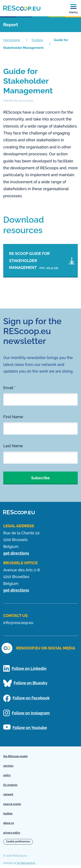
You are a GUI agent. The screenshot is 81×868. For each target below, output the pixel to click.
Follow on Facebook (26, 698)
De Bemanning (26, 863)
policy (7, 775)
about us (9, 823)
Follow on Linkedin (25, 668)
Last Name (13, 446)
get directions (16, 553)
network (8, 794)
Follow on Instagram (26, 713)
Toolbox (37, 40)
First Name (13, 417)
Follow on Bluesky (25, 683)
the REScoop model (15, 756)
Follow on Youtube (25, 727)
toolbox (8, 814)
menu (73, 9)
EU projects (10, 785)
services (8, 766)
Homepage (12, 40)
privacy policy (12, 833)
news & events (12, 804)
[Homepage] (22, 8)
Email (9, 388)
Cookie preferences (18, 842)
